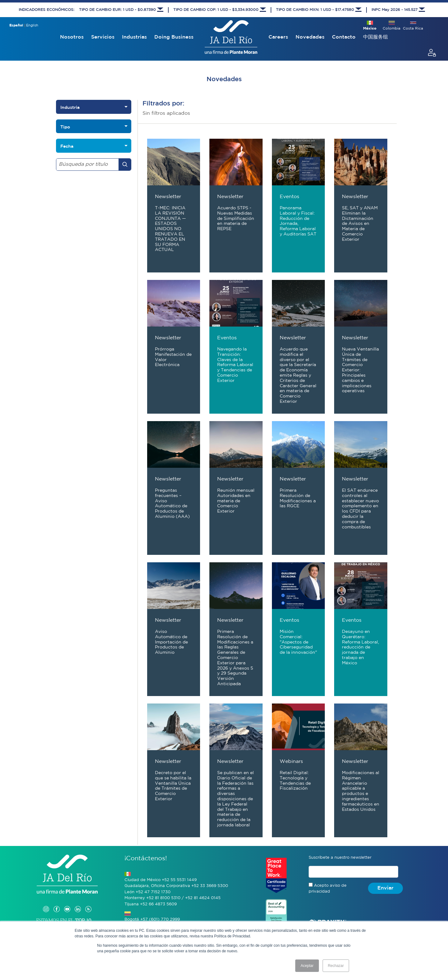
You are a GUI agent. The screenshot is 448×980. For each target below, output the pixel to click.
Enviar (385, 888)
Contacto (344, 37)
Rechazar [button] (336, 966)
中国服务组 (376, 37)
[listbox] (94, 107)
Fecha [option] (67, 146)
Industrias (134, 37)
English (32, 26)
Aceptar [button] (307, 966)
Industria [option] (70, 107)
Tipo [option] (65, 127)
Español (16, 26)
